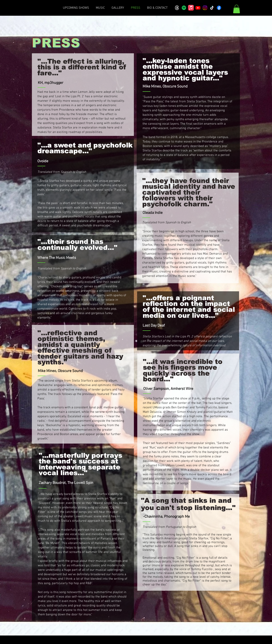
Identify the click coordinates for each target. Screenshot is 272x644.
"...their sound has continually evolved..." (77, 244)
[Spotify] (184, 8)
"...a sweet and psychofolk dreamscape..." (85, 148)
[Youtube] (198, 8)
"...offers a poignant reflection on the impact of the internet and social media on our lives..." (189, 307)
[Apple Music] (191, 8)
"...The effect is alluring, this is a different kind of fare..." (82, 67)
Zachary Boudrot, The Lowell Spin (66, 483)
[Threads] (177, 8)
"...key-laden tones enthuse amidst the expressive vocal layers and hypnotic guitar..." (185, 69)
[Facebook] (219, 8)
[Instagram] (205, 8)
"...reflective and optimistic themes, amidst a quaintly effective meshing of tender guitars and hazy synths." (80, 348)
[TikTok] (212, 8)
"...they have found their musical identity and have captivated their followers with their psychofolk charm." (189, 192)
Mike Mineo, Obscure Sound (165, 87)
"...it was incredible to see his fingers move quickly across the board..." (183, 371)
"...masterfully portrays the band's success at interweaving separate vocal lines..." (80, 464)
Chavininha (153, 517)
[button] (237, 9)
